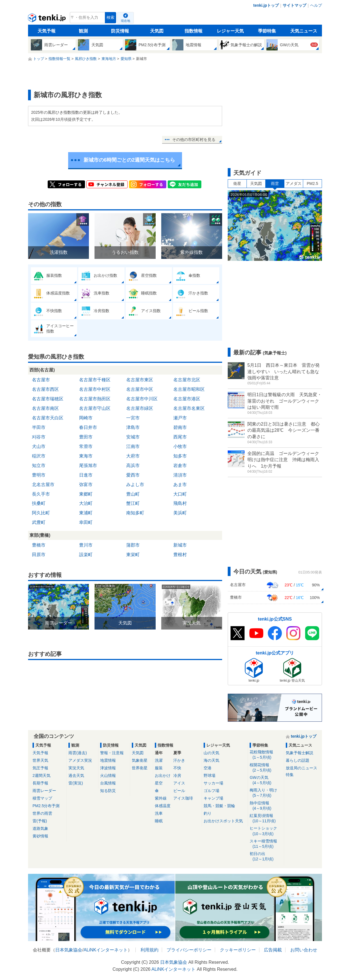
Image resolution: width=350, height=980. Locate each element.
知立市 (39, 465)
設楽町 (86, 555)
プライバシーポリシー (189, 950)
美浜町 (180, 513)
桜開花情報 (266, 768)
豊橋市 (39, 545)
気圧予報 (40, 768)
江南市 (133, 446)
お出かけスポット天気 (223, 821)
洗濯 (159, 760)
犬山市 (39, 446)
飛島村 (180, 503)
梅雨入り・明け (266, 793)
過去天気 (76, 775)
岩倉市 (180, 465)
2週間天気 (42, 775)
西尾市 (180, 437)
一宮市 (133, 418)
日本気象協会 (69, 950)
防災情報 (120, 31)
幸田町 (86, 522)
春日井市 (88, 427)
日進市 (86, 475)
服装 (159, 768)
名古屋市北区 (187, 380)
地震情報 (108, 760)
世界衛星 (140, 768)
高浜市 (133, 465)
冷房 (177, 775)
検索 (110, 18)
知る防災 (108, 791)
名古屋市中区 (140, 389)
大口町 (180, 494)
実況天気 (76, 768)
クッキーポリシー (238, 950)
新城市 (180, 545)
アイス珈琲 (183, 798)
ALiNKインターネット (106, 950)
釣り (208, 813)
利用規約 (149, 950)
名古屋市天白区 (48, 418)
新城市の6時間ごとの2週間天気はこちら (129, 160)
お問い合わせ (304, 950)
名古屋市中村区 (95, 389)
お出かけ (163, 775)
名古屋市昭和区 (189, 389)
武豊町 (39, 522)
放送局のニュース (301, 768)
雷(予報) (40, 821)
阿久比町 (41, 513)
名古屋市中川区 (142, 399)
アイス (179, 783)
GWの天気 (266, 780)
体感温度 (163, 806)
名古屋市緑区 (140, 408)
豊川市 (86, 545)
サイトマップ (294, 5)
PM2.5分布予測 (46, 806)
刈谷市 (39, 437)
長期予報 (40, 783)
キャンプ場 (213, 798)
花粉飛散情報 (266, 755)
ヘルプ (316, 5)
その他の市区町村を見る (194, 140)
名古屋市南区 (45, 408)
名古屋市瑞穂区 (48, 399)
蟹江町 (133, 503)
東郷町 (86, 494)
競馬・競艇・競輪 (219, 806)
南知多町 (135, 513)
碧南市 (180, 427)
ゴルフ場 (211, 791)
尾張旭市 (88, 465)
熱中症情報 (266, 806)
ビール (179, 791)
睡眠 (159, 821)
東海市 (86, 456)
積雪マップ (42, 798)
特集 (290, 775)
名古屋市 (41, 380)
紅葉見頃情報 (266, 818)
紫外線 (161, 798)
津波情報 (108, 768)
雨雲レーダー (44, 791)
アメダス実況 (80, 760)
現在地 (126, 21)
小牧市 (180, 446)
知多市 (180, 456)
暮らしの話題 (298, 760)
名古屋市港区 (187, 399)
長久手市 (41, 494)
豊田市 (86, 437)
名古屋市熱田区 (95, 399)
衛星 (237, 184)
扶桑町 (39, 503)
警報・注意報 (112, 753)
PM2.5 (312, 184)
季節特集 (267, 31)
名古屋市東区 (140, 380)
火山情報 (108, 775)
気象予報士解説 (300, 753)
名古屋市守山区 (95, 408)
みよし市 (135, 485)
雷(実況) (76, 783)
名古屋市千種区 (95, 380)
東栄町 (133, 555)
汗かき (179, 760)
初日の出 (266, 857)
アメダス (294, 184)
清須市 (180, 475)
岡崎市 (86, 418)
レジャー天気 (230, 31)
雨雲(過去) (78, 753)
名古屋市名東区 (189, 408)
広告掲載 (273, 950)
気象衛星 (140, 760)
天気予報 (47, 31)
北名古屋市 (43, 485)
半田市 (39, 427)
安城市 (133, 437)
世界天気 (40, 760)
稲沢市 (39, 456)
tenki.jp (48, 19)
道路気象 (40, 828)
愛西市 (133, 475)
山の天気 (211, 753)
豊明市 (39, 475)
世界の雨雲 (42, 813)
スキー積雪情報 (266, 844)
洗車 (159, 813)
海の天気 (211, 760)
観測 (83, 31)
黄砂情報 (40, 836)
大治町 (86, 503)
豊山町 (133, 494)
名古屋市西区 (45, 389)
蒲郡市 (133, 545)
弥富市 (86, 485)
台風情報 (108, 783)
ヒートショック (266, 831)
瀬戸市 (180, 418)
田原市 (39, 555)
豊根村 (180, 555)
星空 (159, 783)
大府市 (133, 456)
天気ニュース (304, 31)
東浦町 (86, 513)
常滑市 (86, 446)
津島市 (133, 427)
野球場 (209, 775)
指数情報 (194, 31)
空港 (208, 768)
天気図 (157, 31)
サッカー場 (213, 783)
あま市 (180, 485)
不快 (177, 768)
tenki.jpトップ (266, 5)
